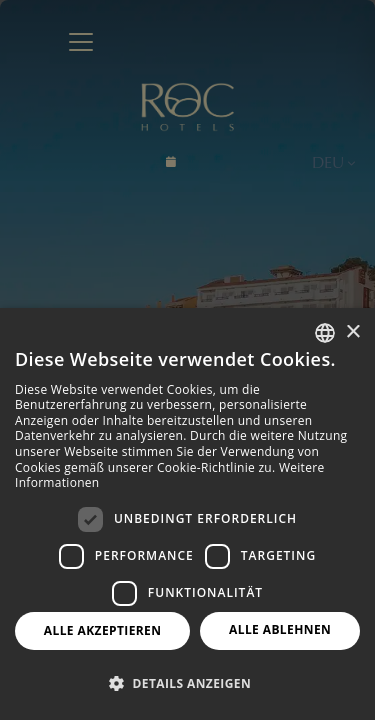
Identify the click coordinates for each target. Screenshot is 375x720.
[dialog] (187, 514)
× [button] (352, 332)
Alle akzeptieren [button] (103, 630)
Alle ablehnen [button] (280, 629)
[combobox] (325, 333)
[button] (187, 684)
